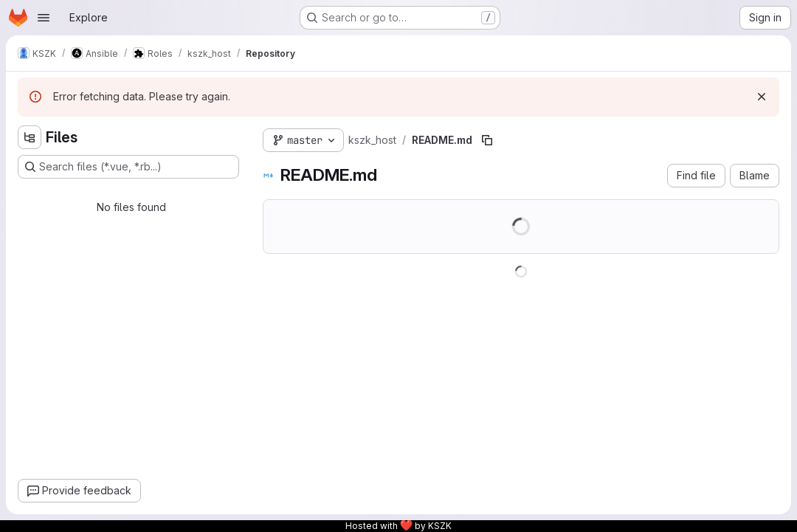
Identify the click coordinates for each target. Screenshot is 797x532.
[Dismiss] (762, 97)
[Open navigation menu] (44, 18)
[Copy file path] (487, 140)
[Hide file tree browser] (30, 137)
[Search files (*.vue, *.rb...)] (128, 167)
